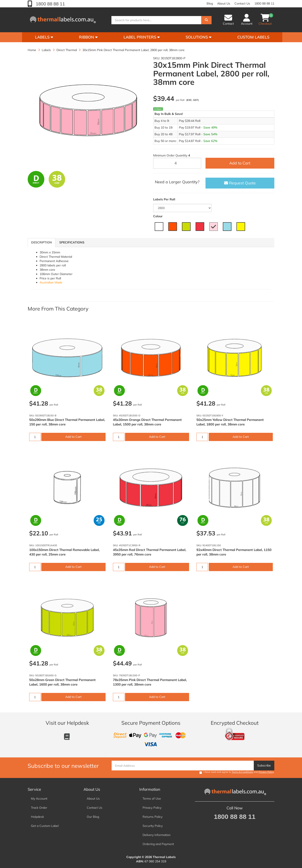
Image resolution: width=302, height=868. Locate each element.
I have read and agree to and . (237, 772)
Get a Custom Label (45, 826)
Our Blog (93, 817)
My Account (39, 799)
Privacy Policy (266, 772)
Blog (210, 3)
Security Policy (153, 826)
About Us (224, 3)
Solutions (198, 37)
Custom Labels (253, 37)
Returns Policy (153, 817)
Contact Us (242, 3)
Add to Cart (240, 163)
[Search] (206, 20)
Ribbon (88, 37)
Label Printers (142, 37)
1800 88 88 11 (50, 4)
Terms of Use (152, 799)
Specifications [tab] (72, 242)
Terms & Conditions (242, 772)
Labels (44, 37)
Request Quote (240, 183)
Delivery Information (157, 835)
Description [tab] (42, 242)
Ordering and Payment (158, 844)
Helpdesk (37, 817)
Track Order (39, 808)
